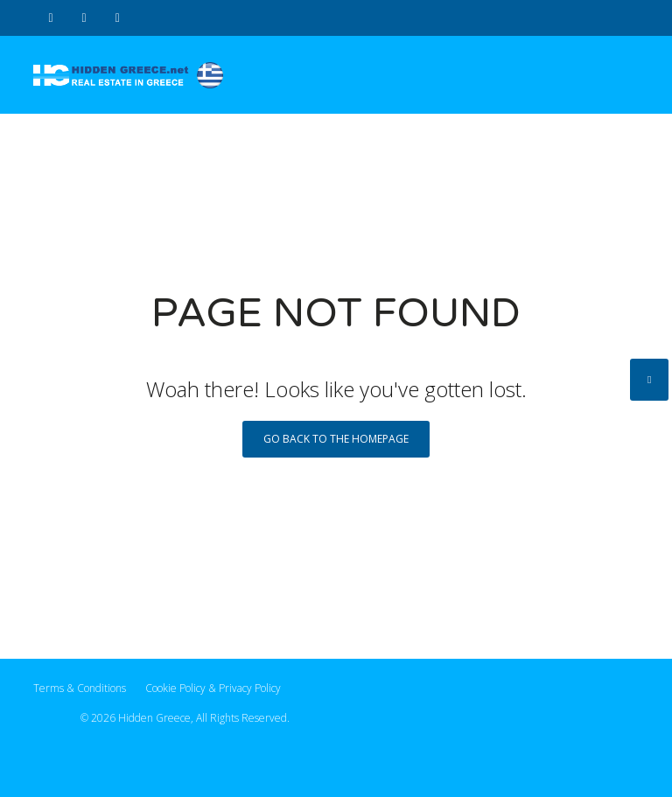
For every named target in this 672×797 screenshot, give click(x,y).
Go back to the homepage (336, 439)
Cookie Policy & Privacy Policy (213, 688)
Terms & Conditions (80, 688)
